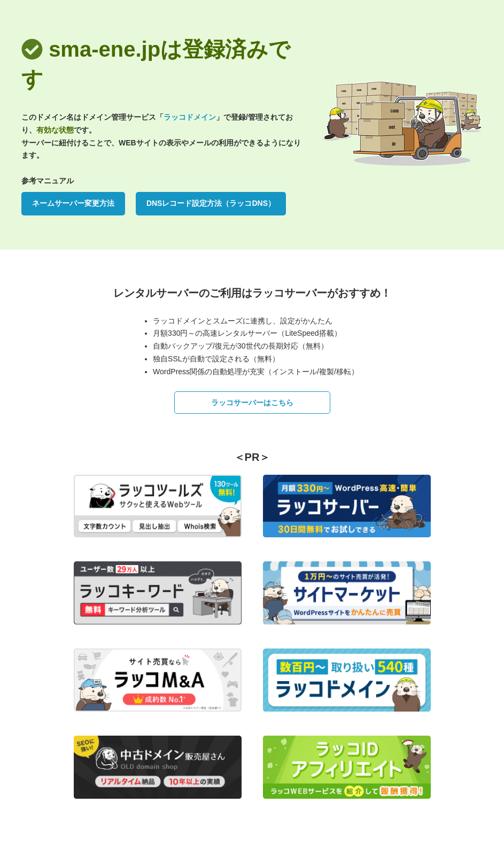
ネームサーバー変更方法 (73, 203)
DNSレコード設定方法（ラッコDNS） (211, 203)
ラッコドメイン (190, 117)
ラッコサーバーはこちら (252, 403)
